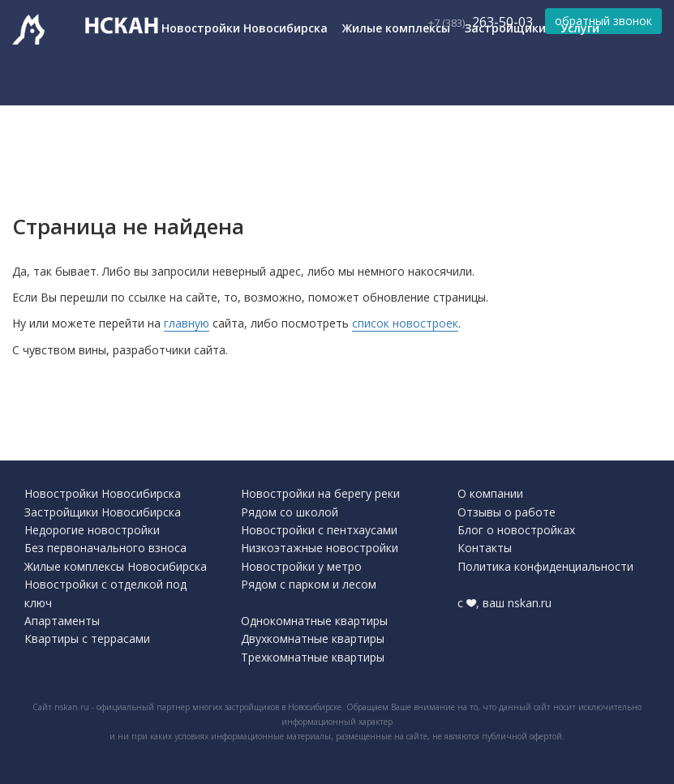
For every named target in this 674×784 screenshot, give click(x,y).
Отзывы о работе (507, 512)
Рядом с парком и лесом (309, 584)
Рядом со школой (290, 512)
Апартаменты (62, 621)
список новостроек (405, 323)
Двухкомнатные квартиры (313, 638)
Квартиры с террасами (87, 638)
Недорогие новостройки (92, 530)
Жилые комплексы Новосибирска (116, 566)
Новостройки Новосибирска (245, 28)
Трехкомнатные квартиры (313, 657)
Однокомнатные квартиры (314, 621)
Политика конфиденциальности (545, 566)
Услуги (580, 28)
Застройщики (505, 28)
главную (187, 323)
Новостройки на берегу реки (320, 493)
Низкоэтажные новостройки (320, 548)
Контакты (485, 548)
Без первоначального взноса (105, 548)
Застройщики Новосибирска (103, 512)
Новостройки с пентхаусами (319, 530)
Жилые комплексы (396, 28)
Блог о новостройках (516, 530)
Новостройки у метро (301, 566)
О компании (490, 493)
